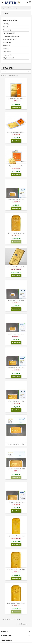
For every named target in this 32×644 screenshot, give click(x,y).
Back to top (24, 624)
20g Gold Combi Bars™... (16, 166)
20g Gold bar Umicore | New (16, 401)
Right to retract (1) (9, 33)
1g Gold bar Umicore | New (16, 300)
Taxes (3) (6, 49)
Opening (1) (7, 52)
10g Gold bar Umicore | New (16, 368)
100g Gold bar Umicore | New (16, 233)
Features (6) (7, 42)
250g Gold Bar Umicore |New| (16, 603)
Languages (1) (8, 55)
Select (16, 71)
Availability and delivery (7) (11, 36)
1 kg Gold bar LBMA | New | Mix (16, 267)
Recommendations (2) (10, 39)
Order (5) (6, 24)
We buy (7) (6, 45)
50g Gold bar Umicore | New (16, 444)
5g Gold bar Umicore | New (16, 334)
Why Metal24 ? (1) (9, 58)
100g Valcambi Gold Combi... (16, 99)
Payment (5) (7, 30)
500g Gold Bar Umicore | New (16, 569)
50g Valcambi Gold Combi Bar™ (16, 132)
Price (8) (6, 27)
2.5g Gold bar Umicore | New (16, 199)
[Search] (16, 8)
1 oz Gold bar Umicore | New (16, 502)
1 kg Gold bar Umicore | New (16, 536)
